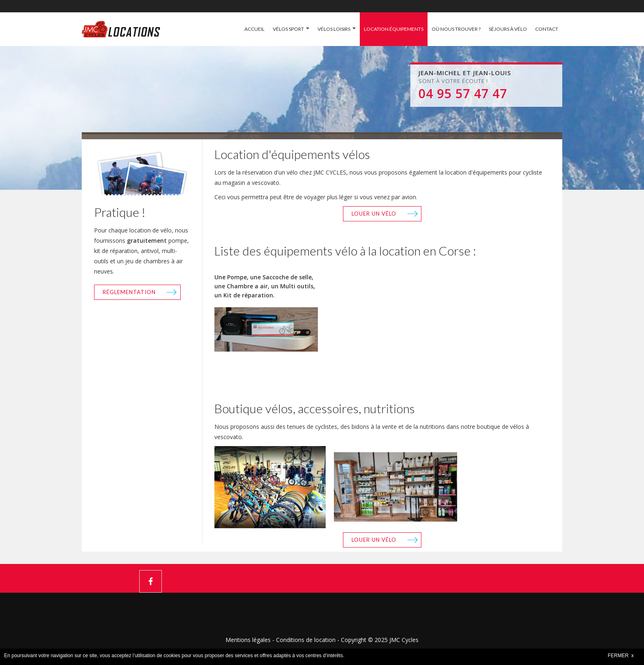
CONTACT (547, 29)
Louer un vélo (374, 214)
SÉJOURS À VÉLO (508, 29)
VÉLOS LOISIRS (334, 29)
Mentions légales (248, 640)
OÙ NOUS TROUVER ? (456, 29)
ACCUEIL (254, 29)
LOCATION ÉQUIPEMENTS (394, 29)
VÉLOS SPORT (288, 29)
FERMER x (621, 656)
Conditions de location (306, 640)
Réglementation (129, 292)
